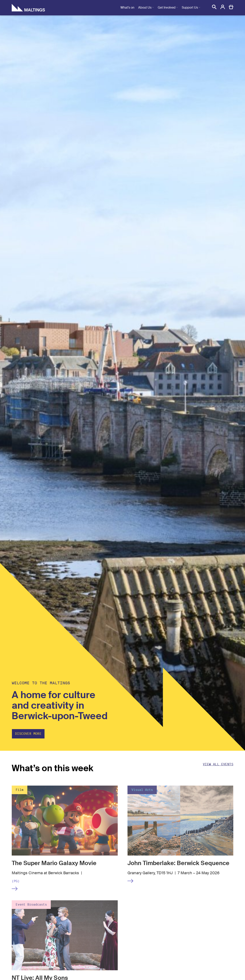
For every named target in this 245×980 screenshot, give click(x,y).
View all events (218, 764)
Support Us (190, 7)
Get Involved (167, 7)
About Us (145, 7)
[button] (214, 7)
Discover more (28, 734)
